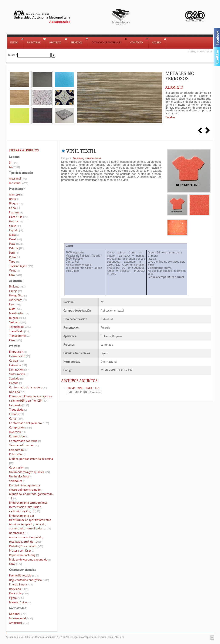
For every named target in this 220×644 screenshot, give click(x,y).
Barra (14, 199)
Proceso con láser (22, 551)
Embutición (18, 352)
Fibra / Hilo (19, 217)
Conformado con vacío (25, 441)
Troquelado (18, 410)
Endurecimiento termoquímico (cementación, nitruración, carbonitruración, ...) (28, 507)
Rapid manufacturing (24, 555)
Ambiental (19, 623)
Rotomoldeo (19, 436)
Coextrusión (19, 468)
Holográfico (18, 295)
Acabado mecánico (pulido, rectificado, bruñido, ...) (26, 540)
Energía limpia (21, 584)
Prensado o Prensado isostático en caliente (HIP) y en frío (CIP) (31, 399)
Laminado (19, 405)
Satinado (18, 322)
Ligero (16, 598)
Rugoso (17, 318)
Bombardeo (18, 533)
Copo (15, 208)
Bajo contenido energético (29, 580)
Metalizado (19, 313)
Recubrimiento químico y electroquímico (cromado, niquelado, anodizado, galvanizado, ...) (31, 492)
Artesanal (18, 179)
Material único (20, 602)
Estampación (19, 356)
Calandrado (19, 450)
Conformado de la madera (28, 387)
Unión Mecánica (21, 477)
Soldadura (17, 481)
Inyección (17, 432)
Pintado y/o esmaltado (26, 546)
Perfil (14, 253)
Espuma (16, 212)
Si (14, 163)
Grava (15, 226)
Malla (14, 235)
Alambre (16, 195)
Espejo (16, 291)
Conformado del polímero (29, 423)
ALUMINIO (174, 87)
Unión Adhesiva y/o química (29, 472)
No (14, 167)
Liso (15, 304)
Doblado (17, 392)
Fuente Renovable (24, 576)
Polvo (15, 257)
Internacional (21, 618)
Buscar (12, 55)
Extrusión (18, 365)
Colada (16, 361)
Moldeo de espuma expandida (30, 560)
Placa (16, 244)
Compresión (20, 428)
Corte (16, 419)
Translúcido (19, 331)
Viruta (14, 271)
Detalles (170, 117)
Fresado (16, 414)
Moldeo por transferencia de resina (31, 461)
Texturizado (20, 327)
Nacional (18, 614)
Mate (16, 309)
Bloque (16, 203)
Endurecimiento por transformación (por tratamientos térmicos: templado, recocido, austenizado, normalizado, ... (30, 522)
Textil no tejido (21, 266)
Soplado (17, 379)
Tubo (15, 262)
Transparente (20, 336)
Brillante (18, 287)
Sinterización (19, 374)
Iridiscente (18, 300)
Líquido (16, 230)
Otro (16, 275)
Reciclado (19, 589)
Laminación (19, 370)
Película (17, 248)
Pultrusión (17, 454)
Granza (16, 221)
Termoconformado (24, 445)
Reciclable (19, 593)
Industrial (19, 183)
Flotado (15, 383)
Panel (15, 239)
